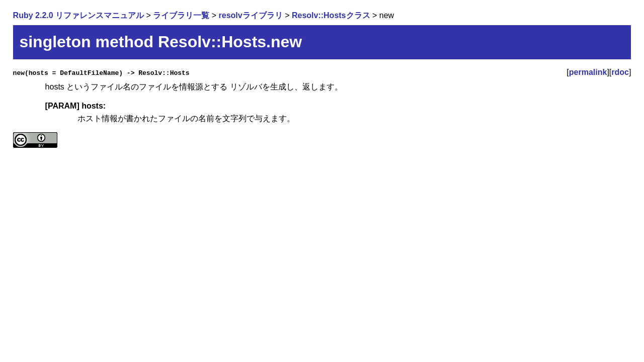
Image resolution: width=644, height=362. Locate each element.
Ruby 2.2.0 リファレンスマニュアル (78, 15)
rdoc (620, 72)
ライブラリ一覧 (181, 15)
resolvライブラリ (251, 15)
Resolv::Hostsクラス (331, 15)
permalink (588, 72)
